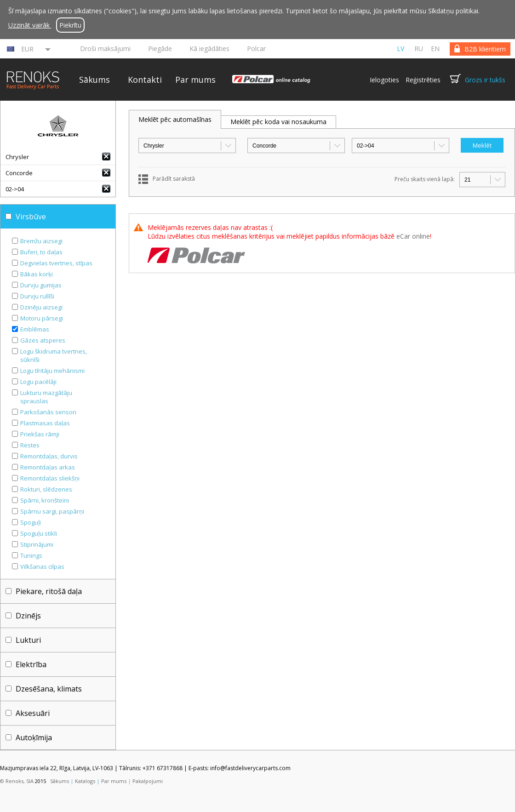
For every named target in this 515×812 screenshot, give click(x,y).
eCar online (413, 236)
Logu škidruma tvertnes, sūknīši (54, 355)
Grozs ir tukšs (485, 80)
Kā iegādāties (209, 49)
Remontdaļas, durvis (49, 456)
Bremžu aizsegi (41, 241)
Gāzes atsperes (43, 340)
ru (419, 49)
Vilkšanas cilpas (42, 566)
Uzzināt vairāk (30, 25)
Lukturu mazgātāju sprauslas (46, 397)
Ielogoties (384, 80)
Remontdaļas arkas (48, 467)
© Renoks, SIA (17, 781)
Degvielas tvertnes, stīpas (56, 263)
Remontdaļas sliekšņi (50, 478)
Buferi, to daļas (41, 252)
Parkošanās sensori (48, 412)
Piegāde (160, 49)
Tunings (31, 555)
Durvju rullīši (37, 296)
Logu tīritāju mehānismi (52, 371)
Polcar (256, 49)
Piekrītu (70, 25)
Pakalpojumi (148, 781)
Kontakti (145, 80)
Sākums (94, 80)
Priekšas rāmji (40, 434)
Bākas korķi (37, 274)
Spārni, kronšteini (45, 500)
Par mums (195, 80)
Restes (30, 445)
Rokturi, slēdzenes (46, 489)
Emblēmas (35, 329)
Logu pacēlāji (38, 382)
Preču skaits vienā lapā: (425, 179)
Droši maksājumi (105, 49)
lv (401, 49)
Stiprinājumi (37, 544)
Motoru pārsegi (42, 318)
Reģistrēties (423, 80)
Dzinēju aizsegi (41, 307)
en (435, 49)
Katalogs (85, 781)
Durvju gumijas (41, 285)
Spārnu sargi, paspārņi (52, 511)
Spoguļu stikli (39, 533)
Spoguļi (31, 522)
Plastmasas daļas (45, 423)
